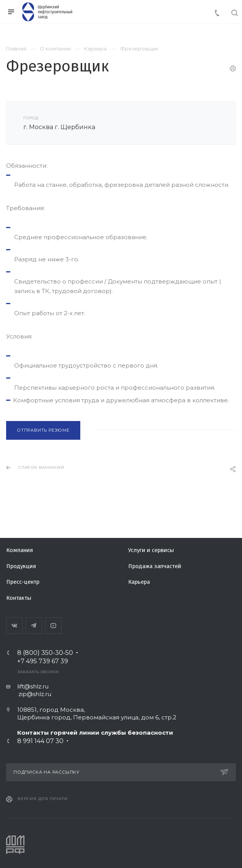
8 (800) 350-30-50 (45, 653)
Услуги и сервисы (151, 550)
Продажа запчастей (155, 566)
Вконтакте (14, 626)
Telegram (34, 626)
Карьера (139, 582)
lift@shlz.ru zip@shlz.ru (29, 690)
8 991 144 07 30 (40, 741)
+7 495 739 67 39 (43, 661)
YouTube (53, 626)
